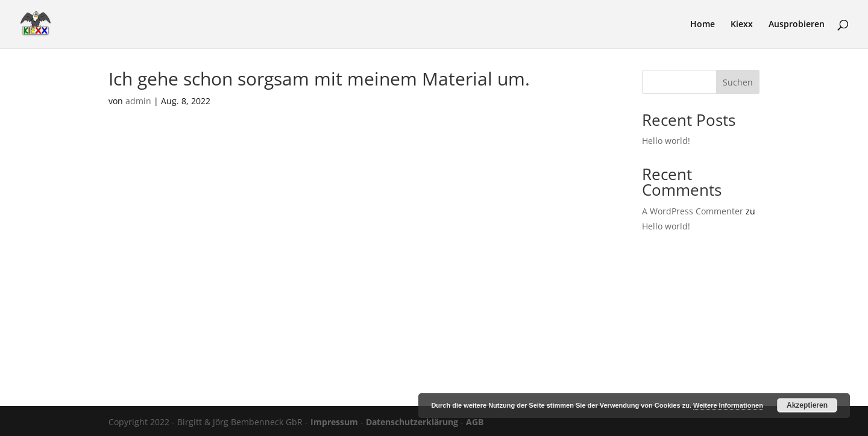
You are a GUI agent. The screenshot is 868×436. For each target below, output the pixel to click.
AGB (475, 422)
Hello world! (666, 141)
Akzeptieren (807, 405)
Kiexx (742, 25)
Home (703, 25)
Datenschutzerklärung (412, 422)
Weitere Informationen (728, 405)
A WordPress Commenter (693, 211)
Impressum (334, 422)
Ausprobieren (797, 25)
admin (138, 101)
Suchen (738, 82)
